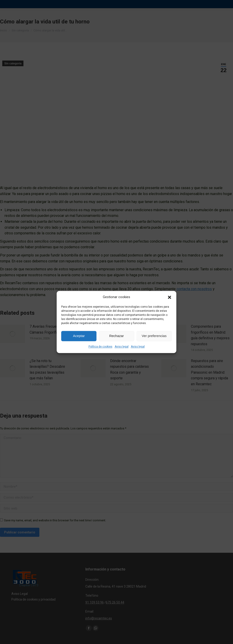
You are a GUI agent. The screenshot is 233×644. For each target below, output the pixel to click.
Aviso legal (122, 347)
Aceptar (79, 336)
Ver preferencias (154, 336)
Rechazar (116, 336)
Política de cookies (100, 347)
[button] (170, 297)
